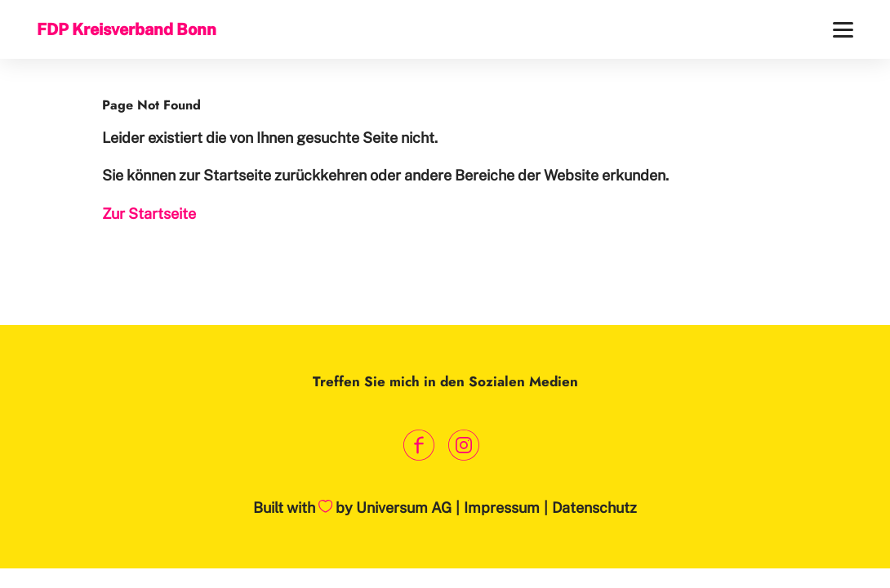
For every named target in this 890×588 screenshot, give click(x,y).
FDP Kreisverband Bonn (127, 29)
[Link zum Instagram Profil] (463, 445)
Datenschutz (594, 508)
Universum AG (404, 508)
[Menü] (843, 30)
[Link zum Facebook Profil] (418, 445)
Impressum (502, 508)
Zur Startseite (149, 214)
